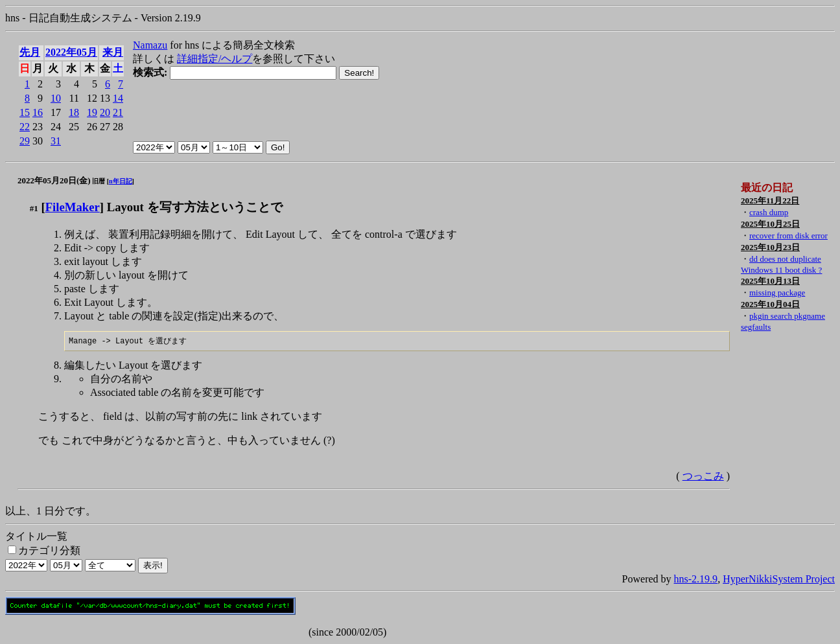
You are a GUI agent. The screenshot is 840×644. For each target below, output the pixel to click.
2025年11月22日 (770, 201)
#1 (34, 208)
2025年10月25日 (770, 224)
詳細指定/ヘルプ (215, 59)
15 (25, 112)
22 (25, 127)
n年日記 (121, 181)
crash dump (769, 212)
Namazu (150, 45)
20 (105, 112)
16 (38, 112)
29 (25, 141)
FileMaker (73, 207)
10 (56, 98)
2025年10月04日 (770, 304)
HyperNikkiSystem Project (779, 580)
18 (74, 112)
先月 (30, 52)
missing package (777, 293)
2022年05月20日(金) (54, 180)
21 (118, 112)
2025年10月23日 (770, 247)
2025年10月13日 (770, 281)
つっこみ (703, 477)
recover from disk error (788, 236)
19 (92, 112)
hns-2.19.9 (696, 580)
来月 (113, 52)
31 (56, 141)
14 (118, 98)
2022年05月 (71, 52)
